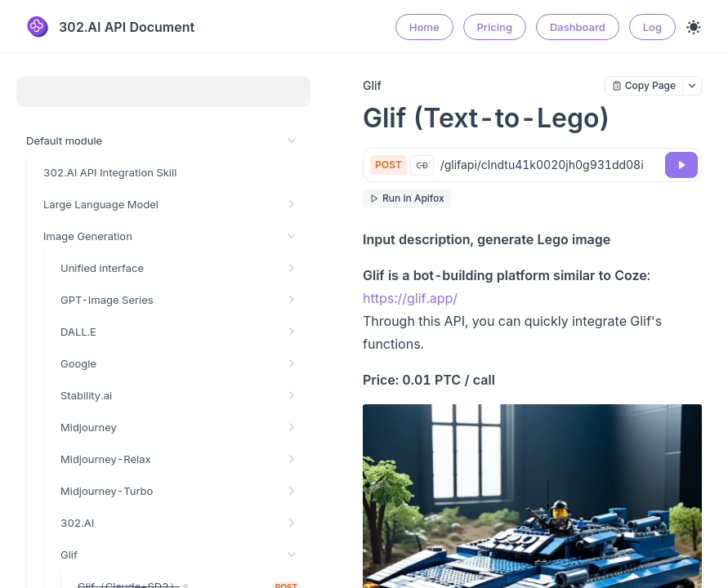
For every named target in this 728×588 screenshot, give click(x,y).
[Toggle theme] (694, 27)
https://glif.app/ (410, 298)
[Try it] (681, 165)
